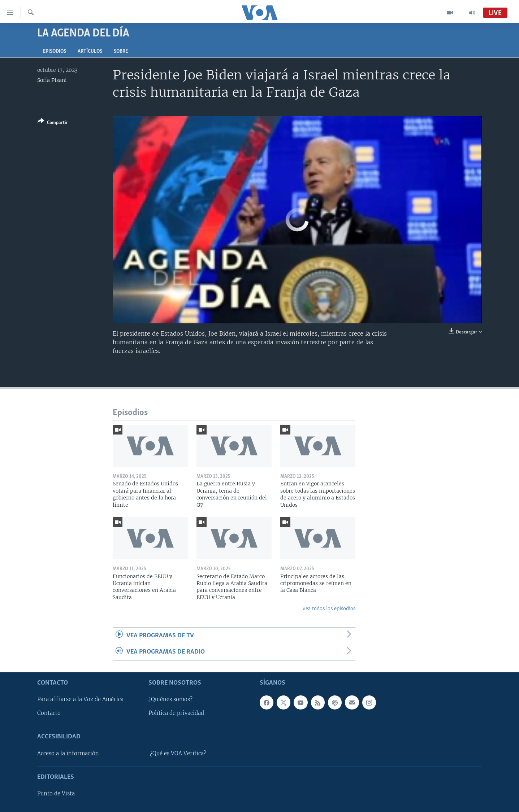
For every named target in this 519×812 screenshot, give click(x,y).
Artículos (90, 51)
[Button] (53, 123)
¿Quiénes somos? (170, 699)
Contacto (49, 713)
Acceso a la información (68, 753)
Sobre (121, 51)
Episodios (55, 51)
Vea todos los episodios (329, 609)
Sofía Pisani (52, 80)
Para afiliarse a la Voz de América (80, 699)
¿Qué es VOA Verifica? (178, 753)
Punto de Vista (56, 794)
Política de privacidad (176, 713)
